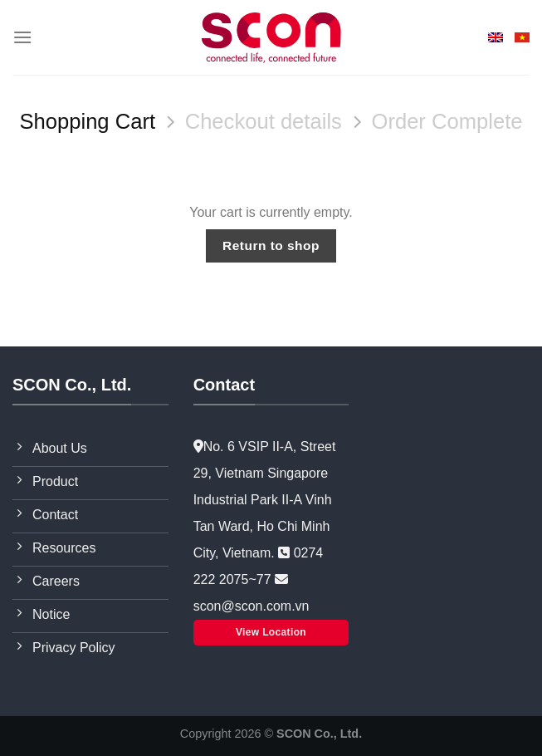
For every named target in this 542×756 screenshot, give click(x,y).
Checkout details (264, 121)
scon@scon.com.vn (251, 606)
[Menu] (22, 37)
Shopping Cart (87, 121)
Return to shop (271, 245)
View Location (271, 632)
